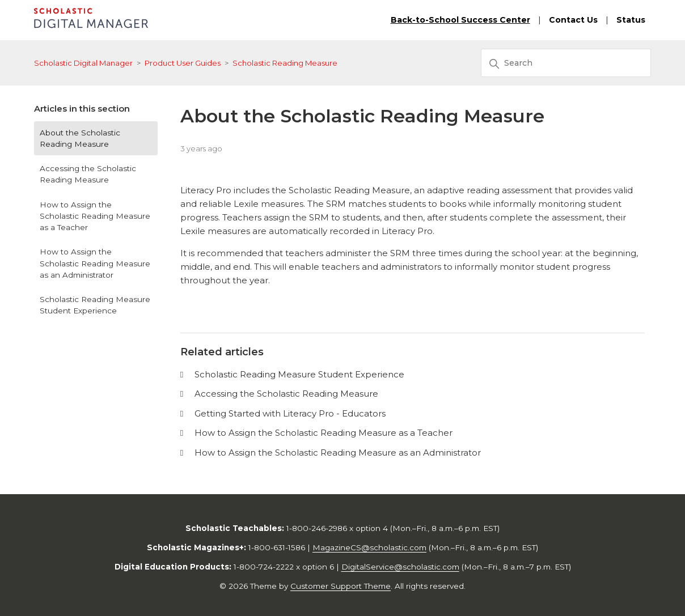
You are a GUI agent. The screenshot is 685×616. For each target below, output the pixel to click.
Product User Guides (183, 63)
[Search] (566, 63)
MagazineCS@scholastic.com (369, 547)
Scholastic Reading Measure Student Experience (95, 305)
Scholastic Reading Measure (285, 63)
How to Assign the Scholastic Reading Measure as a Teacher (95, 216)
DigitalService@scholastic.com (400, 567)
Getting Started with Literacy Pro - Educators (290, 413)
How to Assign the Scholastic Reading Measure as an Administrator (95, 263)
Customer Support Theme (341, 586)
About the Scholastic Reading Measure (80, 138)
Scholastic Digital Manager (83, 63)
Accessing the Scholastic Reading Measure (88, 174)
